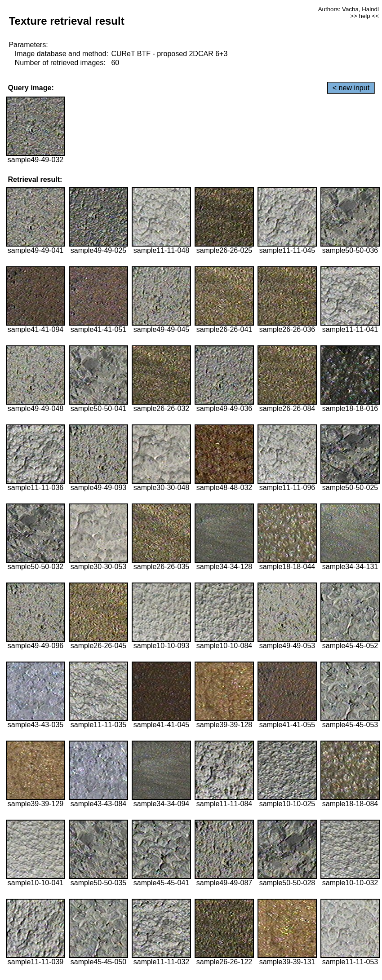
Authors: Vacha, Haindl (349, 9)
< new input (351, 88)
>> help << (364, 16)
